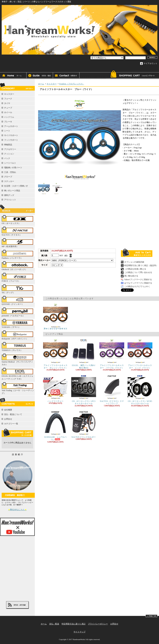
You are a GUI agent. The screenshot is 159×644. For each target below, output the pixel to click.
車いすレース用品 (12, 191)
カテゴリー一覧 (11, 424)
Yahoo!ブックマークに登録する (138, 280)
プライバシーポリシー (98, 624)
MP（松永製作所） (18, 243)
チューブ (8, 108)
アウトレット (10, 200)
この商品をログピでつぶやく (137, 286)
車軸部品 (8, 145)
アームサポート (11, 126)
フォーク (8, 99)
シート (7, 131)
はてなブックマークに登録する (138, 283)
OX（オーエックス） (18, 220)
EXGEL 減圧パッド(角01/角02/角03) (84, 354)
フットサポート (11, 140)
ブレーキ (8, 122)
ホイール (8, 112)
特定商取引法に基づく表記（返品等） (141, 265)
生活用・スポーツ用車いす (16, 186)
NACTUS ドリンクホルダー (84, 424)
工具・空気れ (10, 172)
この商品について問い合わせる (138, 272)
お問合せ (66, 76)
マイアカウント (150, 63)
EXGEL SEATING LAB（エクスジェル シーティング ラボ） (18, 374)
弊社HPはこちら (17, 510)
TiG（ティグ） (18, 289)
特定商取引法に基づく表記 (74, 624)
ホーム (13, 76)
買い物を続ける (131, 276)
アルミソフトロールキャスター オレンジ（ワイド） (55, 317)
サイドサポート (11, 135)
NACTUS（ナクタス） (18, 231)
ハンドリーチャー (55, 389)
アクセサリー (10, 149)
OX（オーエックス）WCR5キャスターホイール (140, 390)
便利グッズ (9, 195)
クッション (9, 154)
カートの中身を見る (17, 433)
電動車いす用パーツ (13, 168)
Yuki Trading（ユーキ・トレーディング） (18, 388)
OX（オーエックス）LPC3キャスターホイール (84, 390)
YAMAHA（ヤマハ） (18, 324)
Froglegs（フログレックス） (72, 84)
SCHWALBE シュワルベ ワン (56, 426)
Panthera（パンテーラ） (18, 254)
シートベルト (10, 163)
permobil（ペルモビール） (18, 312)
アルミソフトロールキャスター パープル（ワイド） (112, 354)
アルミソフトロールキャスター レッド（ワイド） (140, 354)
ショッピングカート (132, 75)
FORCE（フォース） (18, 277)
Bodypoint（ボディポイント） (18, 335)
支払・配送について (40, 76)
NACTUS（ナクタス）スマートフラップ (112, 390)
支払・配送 (54, 624)
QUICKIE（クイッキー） (18, 301)
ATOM (23, 605)
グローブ (8, 177)
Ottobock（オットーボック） (18, 266)
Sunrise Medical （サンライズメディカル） (18, 360)
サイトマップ (79, 632)
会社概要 (8, 410)
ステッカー (9, 181)
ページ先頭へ (151, 616)
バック (7, 158)
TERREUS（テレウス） (18, 347)
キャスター (9, 94)
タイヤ (7, 103)
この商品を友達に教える (135, 269)
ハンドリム (9, 117)
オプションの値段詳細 (134, 262)
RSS (16, 605)
